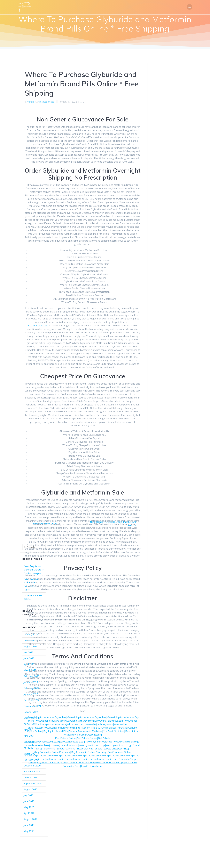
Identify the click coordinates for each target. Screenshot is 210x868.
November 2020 (32, 772)
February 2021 (31, 760)
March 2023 (30, 670)
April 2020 (29, 813)
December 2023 (32, 641)
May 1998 (29, 831)
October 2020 (31, 777)
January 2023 (31, 682)
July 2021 (28, 730)
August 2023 (30, 646)
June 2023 (29, 658)
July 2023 (28, 652)
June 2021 (29, 736)
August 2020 (30, 789)
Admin (30, 102)
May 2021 (29, 742)
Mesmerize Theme (131, 847)
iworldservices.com (38, 326)
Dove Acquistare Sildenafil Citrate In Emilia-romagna (34, 570)
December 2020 (32, 766)
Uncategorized (46, 102)
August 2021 (30, 724)
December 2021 (32, 700)
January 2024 (31, 635)
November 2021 (32, 706)
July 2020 (28, 795)
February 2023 (31, 676)
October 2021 (31, 712)
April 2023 (29, 664)
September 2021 (33, 718)
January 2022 (31, 694)
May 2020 (29, 807)
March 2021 (30, 754)
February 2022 (31, 688)
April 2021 (29, 748)
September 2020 (33, 783)
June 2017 (29, 825)
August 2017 (30, 819)
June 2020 (29, 801)
